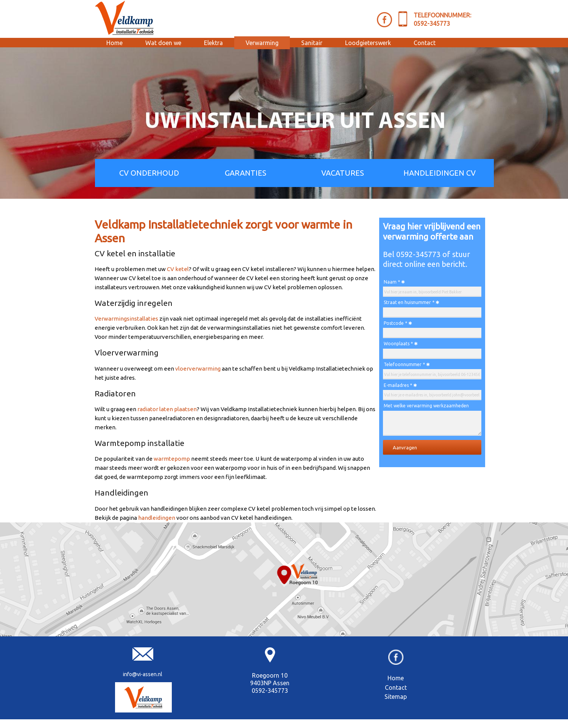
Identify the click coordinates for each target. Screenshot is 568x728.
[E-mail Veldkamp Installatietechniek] (143, 659)
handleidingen (157, 518)
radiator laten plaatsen (167, 409)
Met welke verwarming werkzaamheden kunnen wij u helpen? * (426, 407)
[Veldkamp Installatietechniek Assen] (125, 18)
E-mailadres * (398, 385)
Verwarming (262, 43)
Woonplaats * (398, 344)
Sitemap (396, 697)
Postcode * (395, 323)
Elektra (213, 43)
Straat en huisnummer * (409, 302)
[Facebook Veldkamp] (384, 20)
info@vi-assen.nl (143, 674)
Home (114, 43)
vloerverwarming (198, 369)
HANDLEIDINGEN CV (440, 173)
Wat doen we (163, 43)
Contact (425, 43)
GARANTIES (246, 173)
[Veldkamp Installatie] (143, 697)
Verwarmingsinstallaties (126, 319)
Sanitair (312, 43)
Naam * (392, 282)
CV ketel (178, 269)
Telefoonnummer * (404, 364)
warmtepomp (172, 459)
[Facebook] (396, 663)
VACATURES (343, 173)
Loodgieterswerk (368, 43)
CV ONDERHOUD (149, 173)
